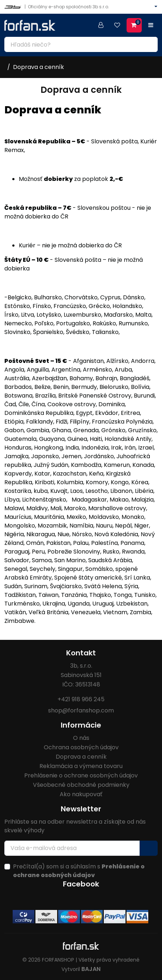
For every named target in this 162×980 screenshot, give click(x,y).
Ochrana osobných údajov (81, 747)
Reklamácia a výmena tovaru (81, 766)
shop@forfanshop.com (81, 710)
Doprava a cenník (39, 67)
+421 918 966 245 (81, 699)
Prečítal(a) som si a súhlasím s (79, 871)
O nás (81, 738)
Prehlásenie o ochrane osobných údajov (81, 775)
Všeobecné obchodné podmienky (81, 785)
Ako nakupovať (81, 794)
